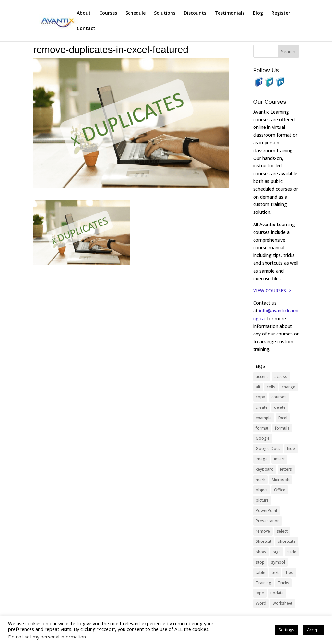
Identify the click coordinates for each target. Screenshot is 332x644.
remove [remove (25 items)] (263, 531)
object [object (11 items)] (262, 490)
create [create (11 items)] (262, 407)
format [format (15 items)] (262, 428)
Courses (108, 13)
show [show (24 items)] (261, 552)
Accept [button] (314, 630)
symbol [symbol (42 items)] (278, 562)
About (84, 13)
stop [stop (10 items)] (260, 562)
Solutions (165, 13)
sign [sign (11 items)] (277, 552)
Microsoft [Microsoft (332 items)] (281, 480)
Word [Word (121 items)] (261, 603)
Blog (258, 13)
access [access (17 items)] (281, 377)
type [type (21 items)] (260, 593)
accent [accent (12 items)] (262, 377)
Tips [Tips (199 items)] (289, 572)
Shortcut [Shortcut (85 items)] (264, 541)
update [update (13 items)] (277, 593)
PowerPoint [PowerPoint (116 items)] (267, 510)
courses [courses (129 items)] (279, 397)
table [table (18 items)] (261, 572)
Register (281, 13)
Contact (86, 29)
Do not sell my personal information (47, 637)
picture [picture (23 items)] (262, 500)
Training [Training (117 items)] (264, 583)
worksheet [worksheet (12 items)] (283, 603)
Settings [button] (286, 630)
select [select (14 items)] (282, 531)
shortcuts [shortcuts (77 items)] (287, 541)
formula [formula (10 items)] (282, 428)
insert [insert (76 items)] (279, 459)
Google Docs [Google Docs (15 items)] (268, 449)
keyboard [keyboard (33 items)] (265, 469)
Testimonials (230, 13)
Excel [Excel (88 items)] (283, 418)
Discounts (195, 13)
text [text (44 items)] (275, 572)
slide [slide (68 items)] (292, 552)
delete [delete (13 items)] (280, 407)
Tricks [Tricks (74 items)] (284, 583)
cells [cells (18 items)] (271, 387)
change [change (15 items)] (289, 387)
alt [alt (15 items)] (258, 387)
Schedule (136, 13)
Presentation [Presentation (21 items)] (268, 521)
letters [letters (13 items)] (286, 469)
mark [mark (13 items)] (261, 480)
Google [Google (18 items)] (263, 438)
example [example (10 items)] (264, 418)
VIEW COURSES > (272, 291)
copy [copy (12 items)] (260, 397)
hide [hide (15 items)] (291, 449)
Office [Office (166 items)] (280, 490)
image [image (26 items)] (262, 459)
